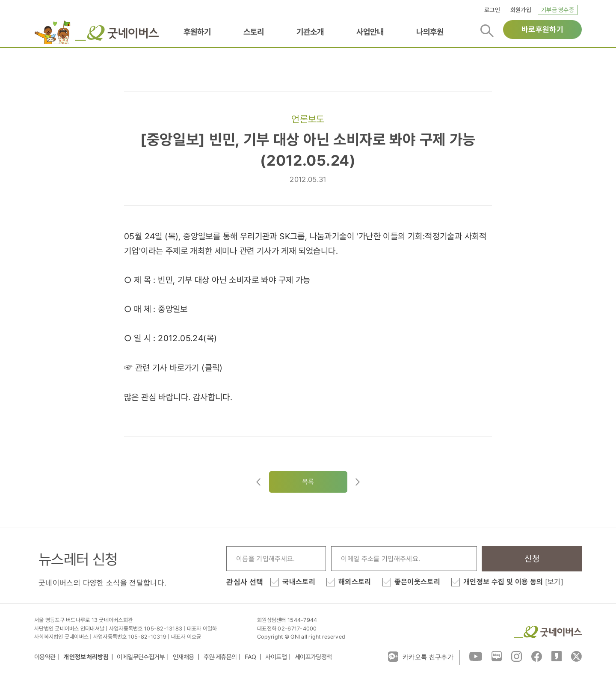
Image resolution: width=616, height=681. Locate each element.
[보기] (554, 582)
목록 (308, 482)
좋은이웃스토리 (417, 582)
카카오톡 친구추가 (421, 657)
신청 (532, 559)
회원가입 (521, 10)
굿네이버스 (548, 632)
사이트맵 (276, 657)
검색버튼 (487, 31)
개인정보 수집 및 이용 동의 (513, 582)
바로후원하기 (542, 29)
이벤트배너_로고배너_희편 (53, 32)
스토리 (254, 32)
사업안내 (370, 32)
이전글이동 (258, 482)
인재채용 (184, 657)
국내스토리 (299, 582)
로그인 (492, 10)
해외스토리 (355, 582)
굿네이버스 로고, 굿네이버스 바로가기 (117, 33)
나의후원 (430, 32)
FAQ (251, 657)
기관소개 (310, 32)
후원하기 (197, 32)
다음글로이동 (358, 482)
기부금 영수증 (558, 10)
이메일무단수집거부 (141, 657)
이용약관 (45, 657)
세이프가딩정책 (313, 657)
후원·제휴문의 (220, 657)
